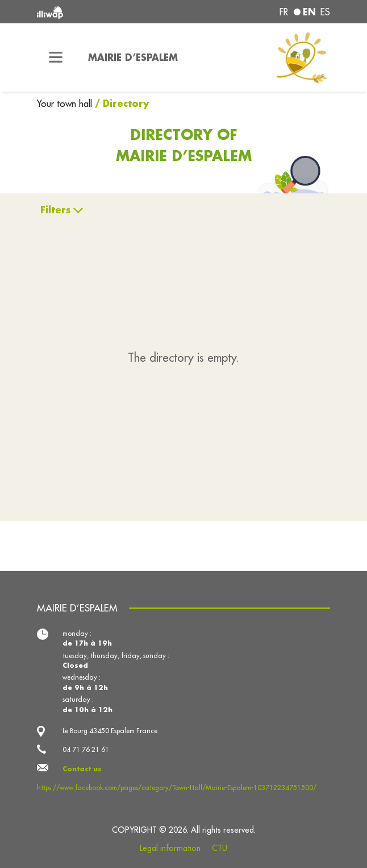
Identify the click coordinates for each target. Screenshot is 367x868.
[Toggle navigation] (56, 57)
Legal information (170, 848)
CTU (220, 848)
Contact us (82, 769)
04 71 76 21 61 (86, 749)
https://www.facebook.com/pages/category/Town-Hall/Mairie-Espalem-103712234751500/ (177, 788)
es (325, 12)
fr (284, 12)
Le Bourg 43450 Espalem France (110, 731)
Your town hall (66, 104)
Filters (55, 210)
